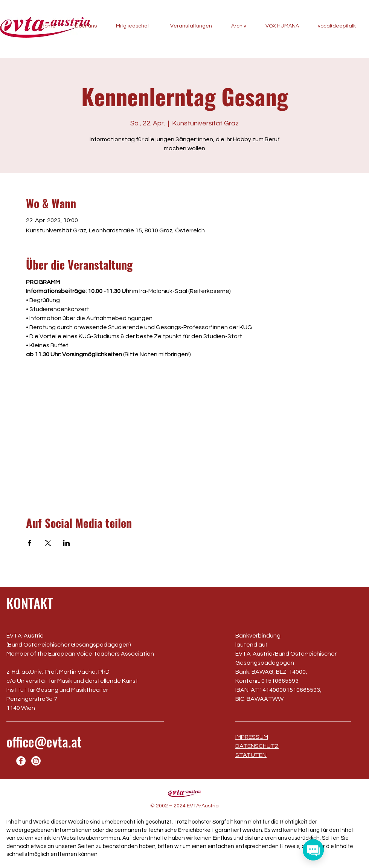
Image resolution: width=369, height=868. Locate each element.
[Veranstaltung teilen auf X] (48, 543)
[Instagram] (36, 761)
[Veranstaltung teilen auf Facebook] (30, 543)
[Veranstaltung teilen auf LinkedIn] (66, 543)
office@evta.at (44, 741)
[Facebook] (21, 761)
